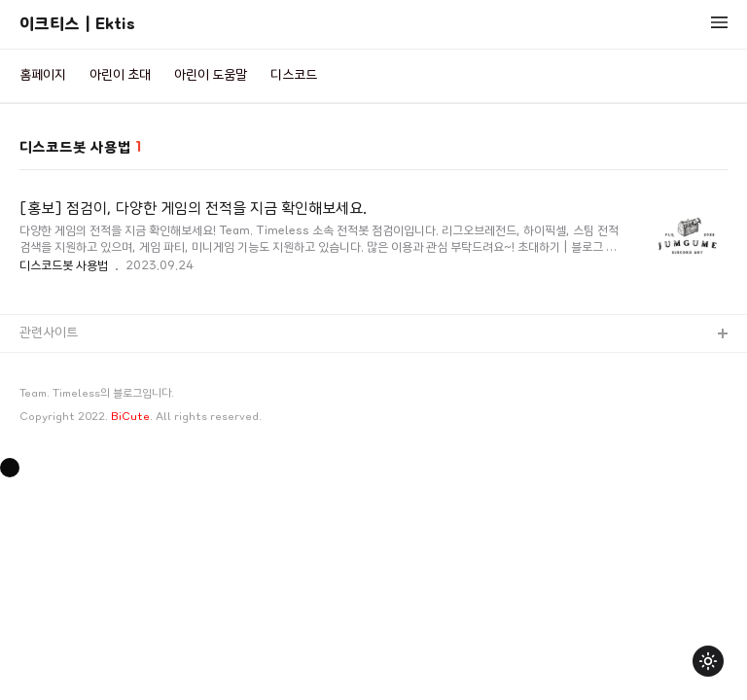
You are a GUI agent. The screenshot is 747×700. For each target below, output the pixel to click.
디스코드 (294, 75)
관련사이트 (49, 333)
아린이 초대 (120, 75)
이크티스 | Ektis (77, 24)
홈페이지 (43, 75)
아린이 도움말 (211, 75)
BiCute (130, 417)
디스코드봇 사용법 (64, 265)
